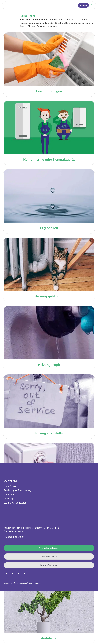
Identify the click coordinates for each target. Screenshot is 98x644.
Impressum (7, 583)
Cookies (38, 583)
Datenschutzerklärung (23, 583)
